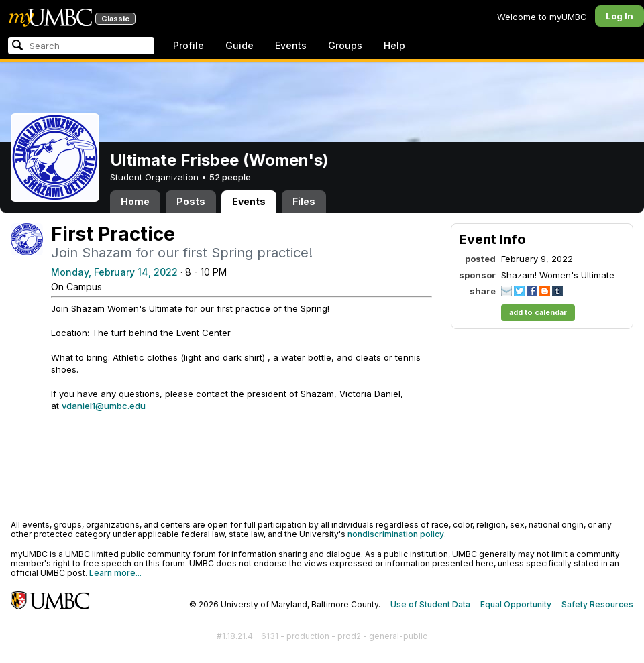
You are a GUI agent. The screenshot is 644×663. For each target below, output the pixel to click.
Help (394, 45)
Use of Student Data (430, 604)
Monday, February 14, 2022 (114, 272)
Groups (345, 45)
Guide (239, 45)
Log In (620, 16)
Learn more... (115, 573)
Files (304, 201)
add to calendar (538, 312)
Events (291, 45)
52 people (230, 177)
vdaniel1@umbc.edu (104, 406)
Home (135, 201)
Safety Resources (597, 604)
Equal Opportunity (516, 604)
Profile (189, 45)
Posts (191, 201)
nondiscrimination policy (396, 534)
